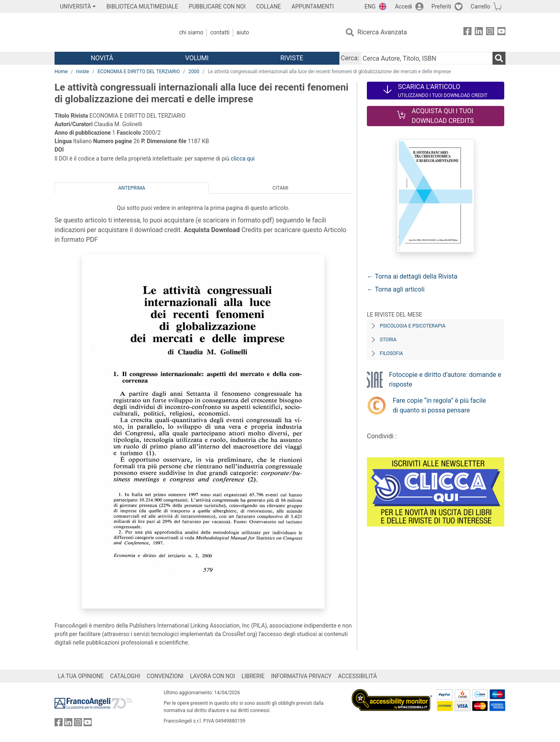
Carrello (480, 6)
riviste (82, 72)
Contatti (220, 32)
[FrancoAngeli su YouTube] (501, 33)
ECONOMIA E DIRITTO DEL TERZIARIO (139, 72)
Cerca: (350, 58)
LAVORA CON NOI (213, 676)
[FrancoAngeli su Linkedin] (479, 33)
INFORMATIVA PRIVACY (301, 676)
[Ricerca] (499, 58)
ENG (370, 6)
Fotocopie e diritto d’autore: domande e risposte (445, 379)
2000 (194, 72)
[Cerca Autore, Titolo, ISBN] (427, 58)
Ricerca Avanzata (382, 32)
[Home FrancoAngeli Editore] (108, 32)
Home (61, 72)
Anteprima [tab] (132, 188)
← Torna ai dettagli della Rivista (412, 276)
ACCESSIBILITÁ (358, 676)
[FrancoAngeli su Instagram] (490, 33)
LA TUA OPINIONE (81, 676)
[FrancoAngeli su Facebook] (467, 33)
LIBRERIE (253, 676)
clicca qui (243, 159)
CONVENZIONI (165, 676)
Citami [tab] (280, 188)
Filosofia (391, 353)
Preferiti (441, 6)
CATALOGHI (125, 676)
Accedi (403, 6)
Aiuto (243, 32)
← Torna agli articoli (396, 289)
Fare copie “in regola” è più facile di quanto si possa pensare (439, 405)
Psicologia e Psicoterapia (413, 326)
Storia (388, 340)
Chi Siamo (191, 32)
